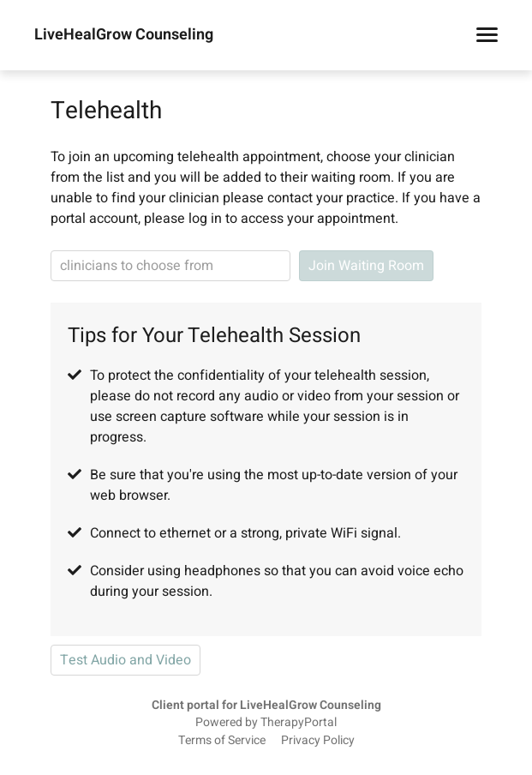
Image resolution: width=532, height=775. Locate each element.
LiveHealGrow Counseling (124, 35)
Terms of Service (222, 741)
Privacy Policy (318, 741)
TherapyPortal (299, 723)
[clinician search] (170, 266)
